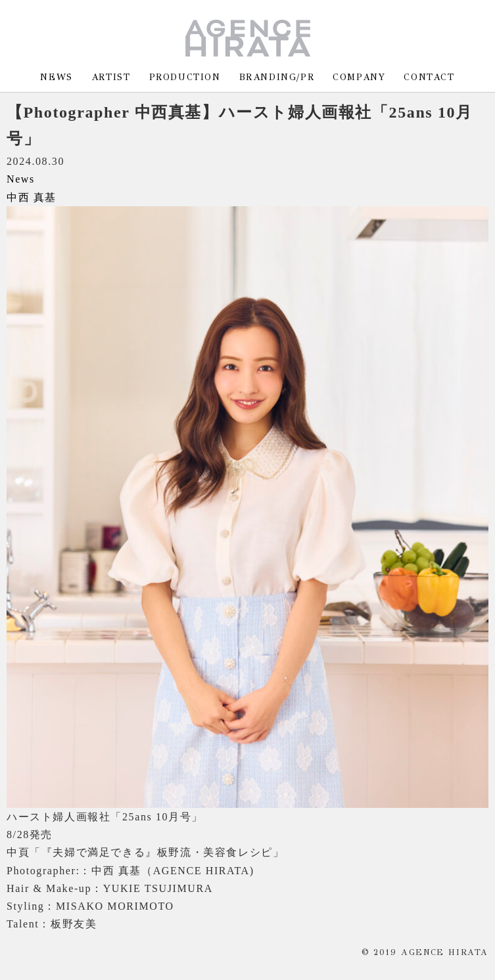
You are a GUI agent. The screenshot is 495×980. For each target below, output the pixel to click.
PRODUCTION (185, 77)
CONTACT (429, 77)
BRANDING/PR (277, 77)
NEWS (56, 77)
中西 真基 (32, 197)
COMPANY (359, 77)
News (21, 179)
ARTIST (111, 77)
